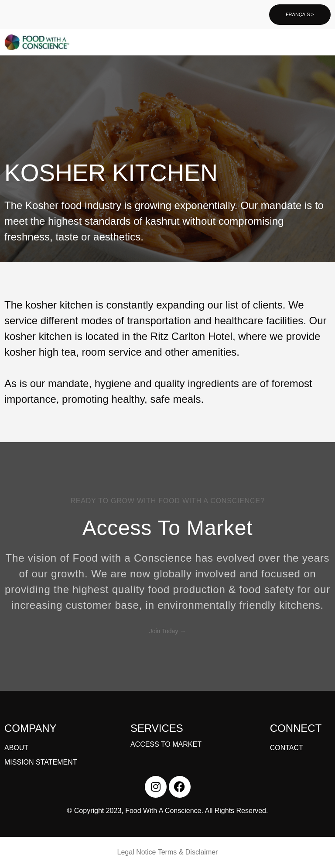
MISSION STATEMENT (41, 762)
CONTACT (287, 748)
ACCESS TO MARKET (166, 744)
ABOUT (16, 748)
